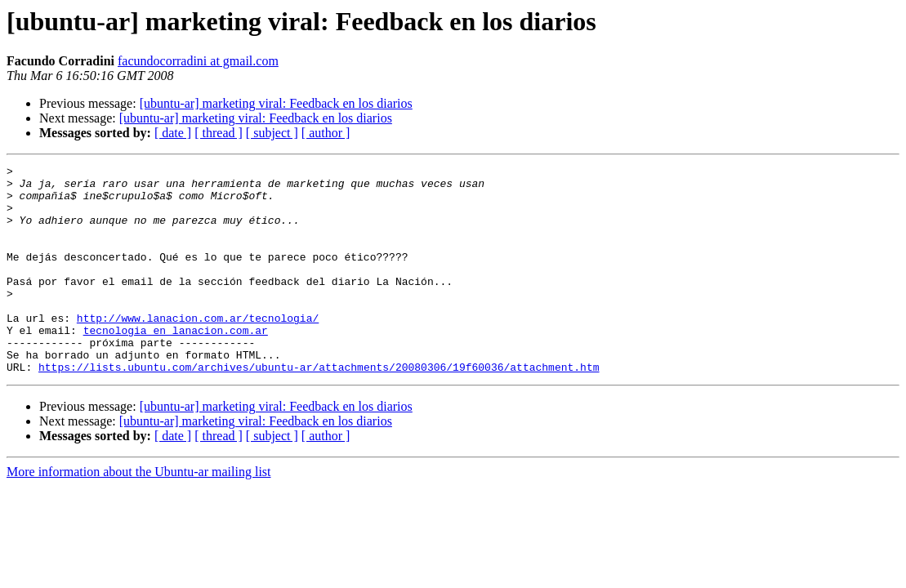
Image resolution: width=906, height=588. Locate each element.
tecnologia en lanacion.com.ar (176, 364)
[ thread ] (219, 133)
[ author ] (326, 133)
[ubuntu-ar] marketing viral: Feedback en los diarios (276, 103)
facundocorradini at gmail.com (198, 61)
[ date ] (173, 133)
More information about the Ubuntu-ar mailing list (139, 513)
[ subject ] (272, 133)
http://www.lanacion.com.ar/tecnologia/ (198, 350)
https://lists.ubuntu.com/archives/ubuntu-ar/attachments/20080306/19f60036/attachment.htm (319, 408)
